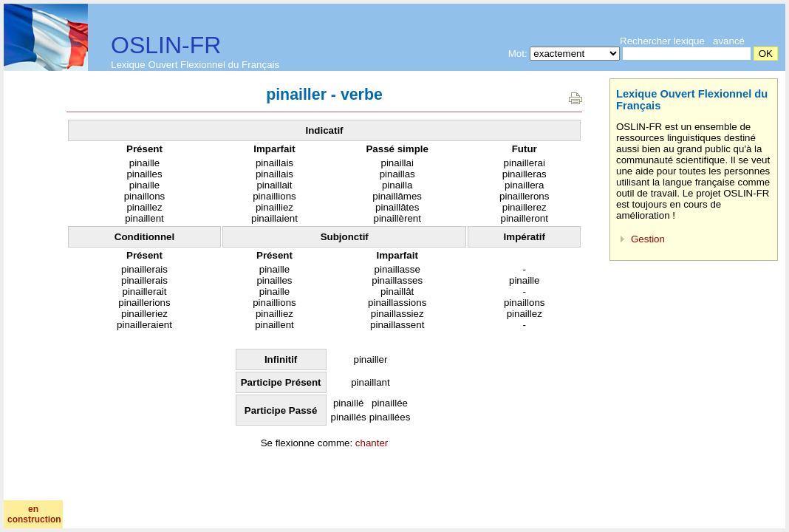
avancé (729, 41)
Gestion (648, 239)
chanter (372, 443)
